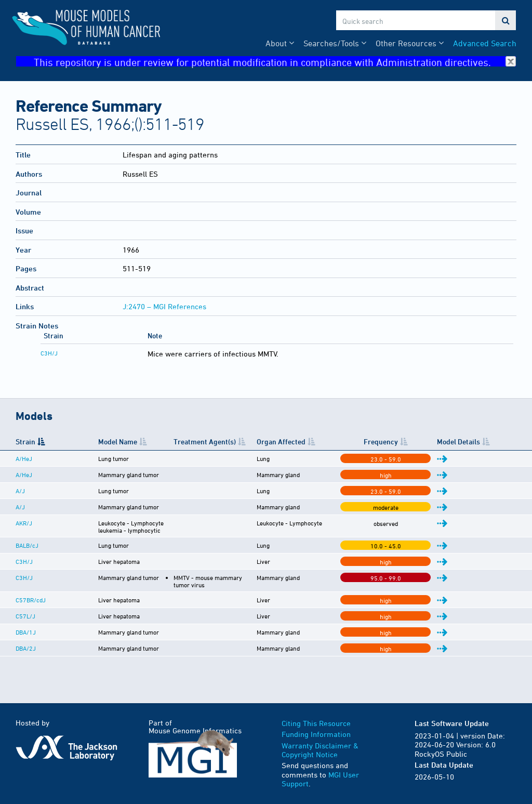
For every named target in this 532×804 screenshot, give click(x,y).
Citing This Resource (316, 719)
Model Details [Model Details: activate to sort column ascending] (481, 445)
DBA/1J (26, 628)
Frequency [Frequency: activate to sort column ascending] (435, 445)
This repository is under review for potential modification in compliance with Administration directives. (275, 62)
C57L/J (25, 612)
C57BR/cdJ (31, 596)
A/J (20, 499)
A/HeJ (24, 467)
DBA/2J (26, 644)
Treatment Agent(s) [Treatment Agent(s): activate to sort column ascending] (244, 445)
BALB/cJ (27, 547)
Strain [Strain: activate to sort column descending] (25, 445)
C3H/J (49, 353)
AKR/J (24, 531)
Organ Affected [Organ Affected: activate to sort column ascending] (360, 445)
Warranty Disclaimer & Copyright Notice (320, 746)
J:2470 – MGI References (164, 306)
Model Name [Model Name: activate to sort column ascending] (76, 445)
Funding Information (316, 730)
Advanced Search (485, 43)
